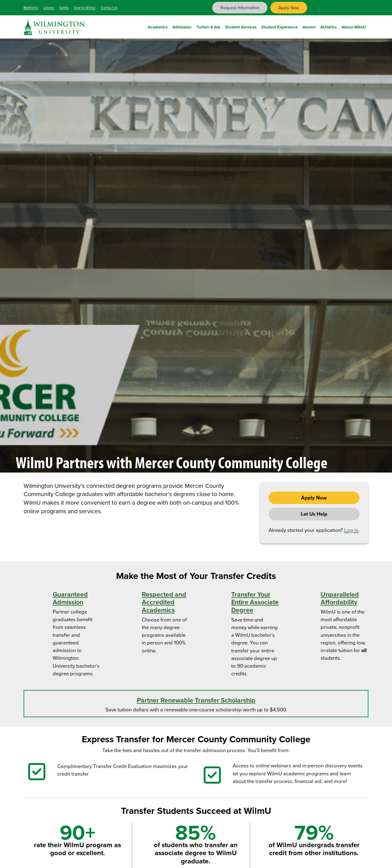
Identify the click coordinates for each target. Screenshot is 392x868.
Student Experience (279, 26)
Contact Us (109, 8)
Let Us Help (314, 514)
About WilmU (354, 26)
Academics (158, 26)
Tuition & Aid (208, 26)
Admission (182, 26)
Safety (64, 8)
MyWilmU (31, 8)
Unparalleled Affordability (340, 599)
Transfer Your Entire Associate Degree (255, 602)
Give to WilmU (85, 8)
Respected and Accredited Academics (164, 602)
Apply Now (289, 8)
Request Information (240, 8)
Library (49, 8)
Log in (351, 530)
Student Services (241, 26)
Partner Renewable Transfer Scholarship (196, 700)
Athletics (328, 26)
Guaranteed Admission (70, 599)
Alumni (309, 26)
